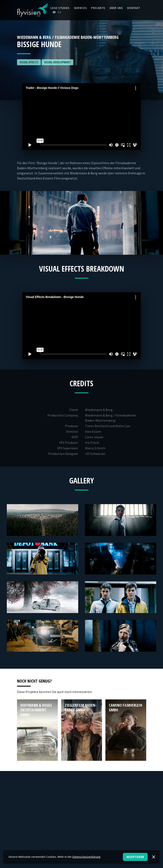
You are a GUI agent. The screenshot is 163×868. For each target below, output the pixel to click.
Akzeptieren (135, 857)
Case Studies (60, 8)
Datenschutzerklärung (86, 857)
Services (81, 8)
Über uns (116, 8)
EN (57, 12)
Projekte (98, 8)
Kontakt (134, 8)
